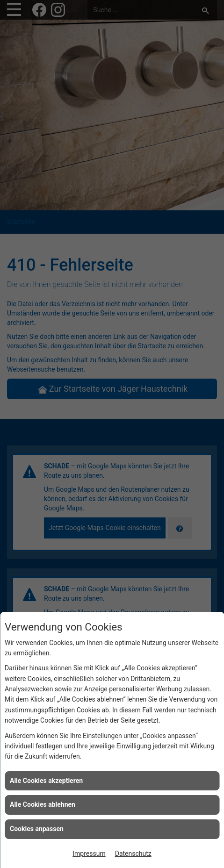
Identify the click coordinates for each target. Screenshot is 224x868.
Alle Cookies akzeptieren (46, 781)
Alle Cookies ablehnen (43, 804)
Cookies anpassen (37, 829)
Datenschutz (133, 854)
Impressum (89, 854)
